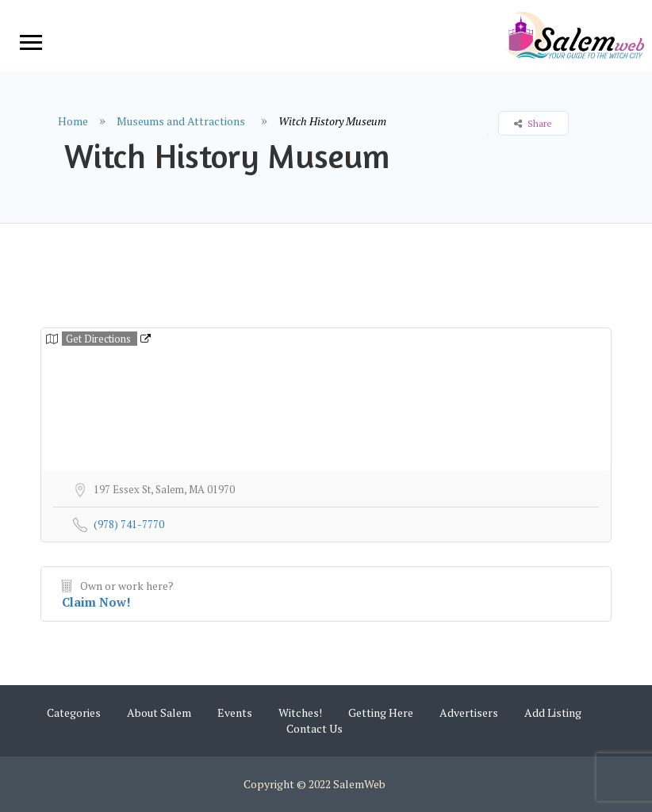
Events (235, 712)
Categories (74, 712)
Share (533, 123)
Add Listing (553, 712)
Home (73, 121)
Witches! (300, 712)
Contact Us (314, 728)
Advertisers (469, 712)
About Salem (159, 712)
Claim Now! (96, 602)
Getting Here (381, 712)
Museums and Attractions (181, 121)
